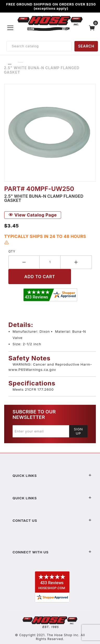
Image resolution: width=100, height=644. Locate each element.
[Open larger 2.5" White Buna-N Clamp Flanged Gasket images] (50, 133)
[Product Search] (39, 46)
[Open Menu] (10, 28)
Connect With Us (52, 552)
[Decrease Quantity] (24, 262)
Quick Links (52, 476)
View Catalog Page (33, 215)
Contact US (52, 520)
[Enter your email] (41, 431)
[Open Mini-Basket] (93, 28)
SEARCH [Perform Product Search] (86, 46)
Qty (12, 251)
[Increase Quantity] (76, 262)
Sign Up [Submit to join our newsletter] (78, 431)
